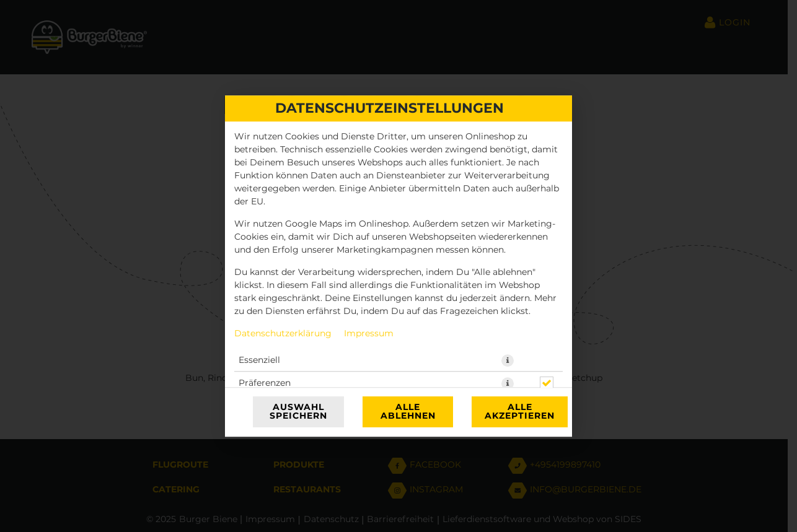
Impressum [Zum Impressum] (369, 334)
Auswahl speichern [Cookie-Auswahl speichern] (298, 412)
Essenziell (259, 360)
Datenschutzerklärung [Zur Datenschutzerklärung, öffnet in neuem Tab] (283, 334)
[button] (508, 360)
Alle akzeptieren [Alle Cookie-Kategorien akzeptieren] (520, 412)
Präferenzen (265, 383)
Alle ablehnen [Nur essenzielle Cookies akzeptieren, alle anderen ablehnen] (408, 412)
